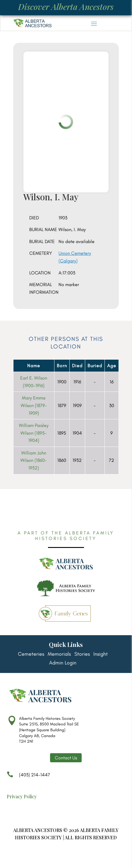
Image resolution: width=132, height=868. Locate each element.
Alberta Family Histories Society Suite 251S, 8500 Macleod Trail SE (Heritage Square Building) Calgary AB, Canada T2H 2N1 (49, 730)
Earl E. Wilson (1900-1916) (34, 382)
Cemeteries (31, 655)
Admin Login (63, 663)
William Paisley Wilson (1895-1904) (34, 433)
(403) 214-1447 (28, 778)
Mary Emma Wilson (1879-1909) (34, 405)
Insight (101, 655)
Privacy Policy (22, 796)
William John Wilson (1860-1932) (34, 460)
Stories (82, 655)
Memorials (59, 655)
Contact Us (66, 758)
